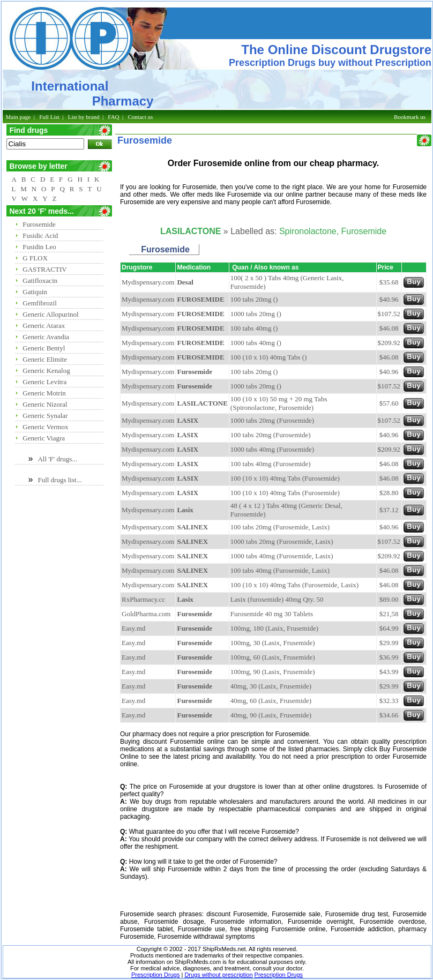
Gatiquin (35, 292)
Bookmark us (410, 117)
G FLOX (35, 258)
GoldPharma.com (146, 614)
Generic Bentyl (44, 348)
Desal (185, 282)
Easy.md (133, 628)
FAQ (113, 117)
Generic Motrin (44, 393)
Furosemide (39, 224)
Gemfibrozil (40, 303)
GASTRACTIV (44, 269)
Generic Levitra (44, 382)
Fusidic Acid (40, 235)
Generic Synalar (45, 416)
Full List (49, 117)
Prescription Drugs (155, 975)
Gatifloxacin (40, 280)
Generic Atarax (44, 326)
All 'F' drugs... (57, 459)
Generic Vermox (45, 427)
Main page (18, 117)
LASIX (188, 420)
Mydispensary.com (148, 282)
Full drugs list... (59, 480)
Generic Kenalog (46, 371)
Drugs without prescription (218, 975)
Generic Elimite (45, 359)
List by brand (84, 117)
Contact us (141, 117)
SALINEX (192, 527)
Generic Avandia (46, 337)
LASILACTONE (202, 403)
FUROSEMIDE (200, 299)
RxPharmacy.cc (143, 599)
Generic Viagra (44, 438)
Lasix (185, 510)
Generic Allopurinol (50, 314)
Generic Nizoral (45, 404)
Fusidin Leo (39, 247)
